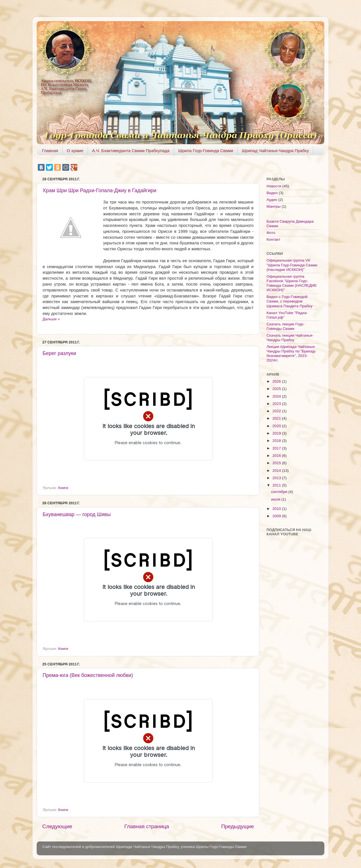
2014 (277, 471)
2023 (277, 404)
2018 (277, 441)
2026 (277, 381)
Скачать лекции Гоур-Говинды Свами (286, 326)
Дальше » (51, 319)
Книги (63, 488)
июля (276, 499)
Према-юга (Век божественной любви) (88, 675)
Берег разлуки (59, 353)
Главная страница (147, 826)
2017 (277, 448)
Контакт (273, 239)
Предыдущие (237, 826)
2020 (277, 426)
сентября (280, 492)
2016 (277, 456)
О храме (75, 151)
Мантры (274, 206)
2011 (277, 485)
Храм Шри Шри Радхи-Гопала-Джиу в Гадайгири (99, 190)
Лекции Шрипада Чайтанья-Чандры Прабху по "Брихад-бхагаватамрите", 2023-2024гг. (291, 354)
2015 (277, 463)
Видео (272, 193)
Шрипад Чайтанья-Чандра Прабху (276, 151)
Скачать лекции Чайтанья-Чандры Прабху (290, 338)
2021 (277, 418)
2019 (277, 433)
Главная (50, 151)
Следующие (57, 826)
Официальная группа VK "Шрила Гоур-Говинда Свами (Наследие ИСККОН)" (292, 265)
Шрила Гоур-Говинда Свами (206, 151)
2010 (277, 509)
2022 (277, 411)
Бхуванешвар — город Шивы (77, 514)
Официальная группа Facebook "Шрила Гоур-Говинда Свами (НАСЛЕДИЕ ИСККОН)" (292, 283)
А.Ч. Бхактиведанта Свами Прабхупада (131, 151)
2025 (277, 389)
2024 (277, 396)
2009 (277, 516)
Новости (274, 186)
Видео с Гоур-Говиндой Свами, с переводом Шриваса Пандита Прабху (290, 301)
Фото (271, 233)
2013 (277, 478)
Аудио (272, 200)
